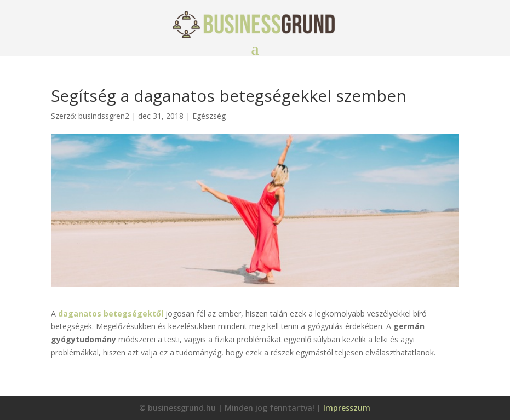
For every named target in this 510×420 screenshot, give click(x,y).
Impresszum (347, 408)
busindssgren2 (104, 116)
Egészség (209, 116)
